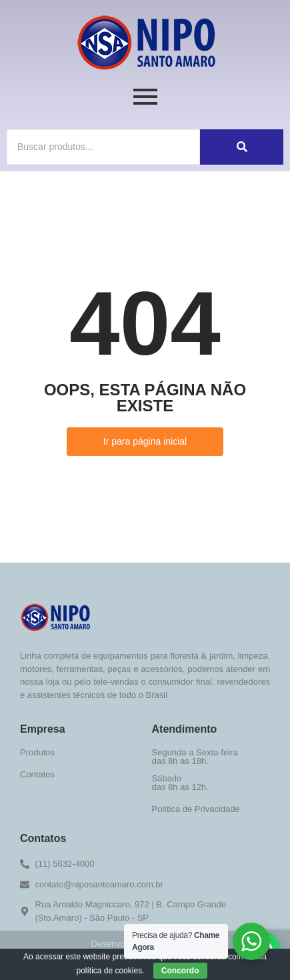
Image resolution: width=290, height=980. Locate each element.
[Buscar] (103, 147)
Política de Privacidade (196, 809)
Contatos (37, 774)
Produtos (37, 752)
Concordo (180, 971)
